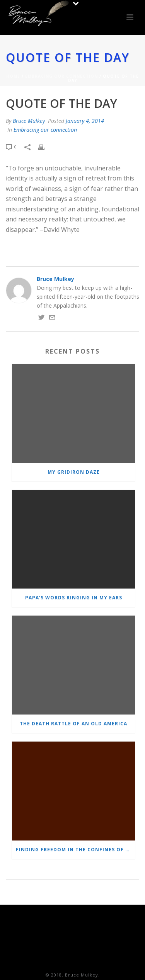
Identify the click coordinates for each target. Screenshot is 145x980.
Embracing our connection (61, 76)
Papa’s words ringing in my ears (74, 598)
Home (13, 76)
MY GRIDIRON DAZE (74, 472)
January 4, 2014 (85, 121)
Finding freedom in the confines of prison (75, 850)
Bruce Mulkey (29, 121)
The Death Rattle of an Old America (73, 724)
